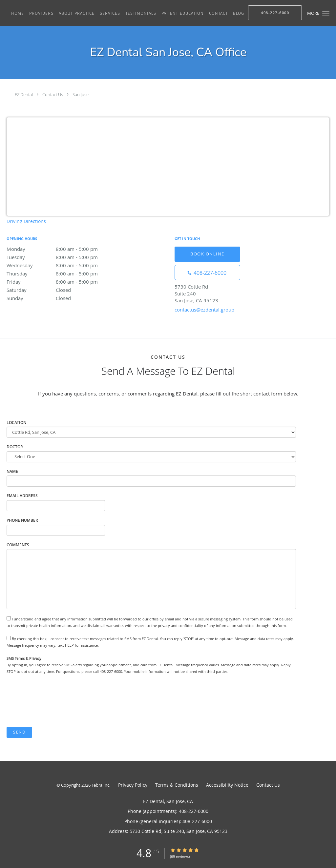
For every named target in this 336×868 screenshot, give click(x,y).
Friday (64, 282)
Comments (18, 545)
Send (19, 732)
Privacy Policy (133, 785)
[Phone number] (207, 273)
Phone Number (22, 520)
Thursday (64, 273)
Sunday (64, 298)
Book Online (207, 254)
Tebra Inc (100, 785)
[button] (326, 13)
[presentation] (56, 701)
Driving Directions (26, 221)
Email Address (22, 496)
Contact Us (53, 94)
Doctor (15, 447)
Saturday (64, 290)
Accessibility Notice (227, 785)
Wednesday (64, 265)
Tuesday (64, 257)
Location (16, 423)
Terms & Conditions (177, 785)
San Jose (81, 94)
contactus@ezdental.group (204, 310)
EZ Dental (24, 94)
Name (12, 471)
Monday (64, 249)
